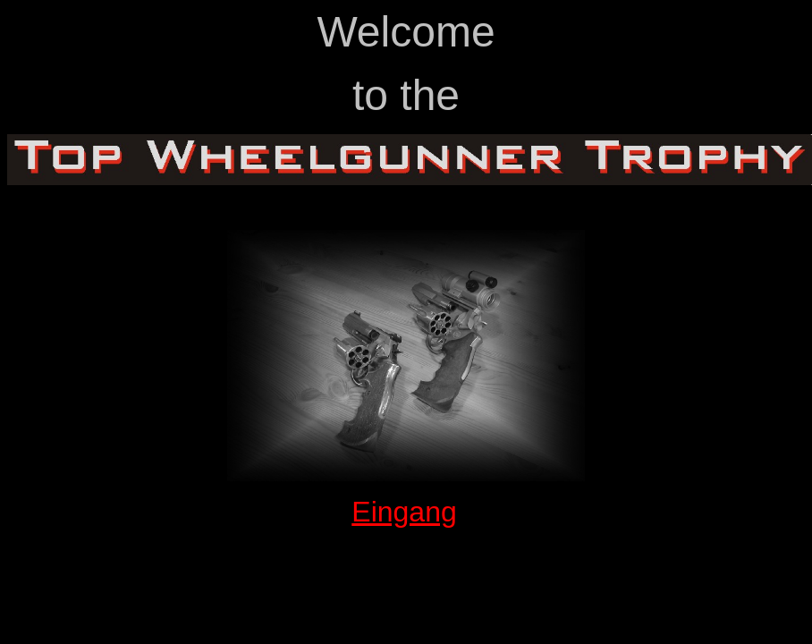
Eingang (404, 512)
